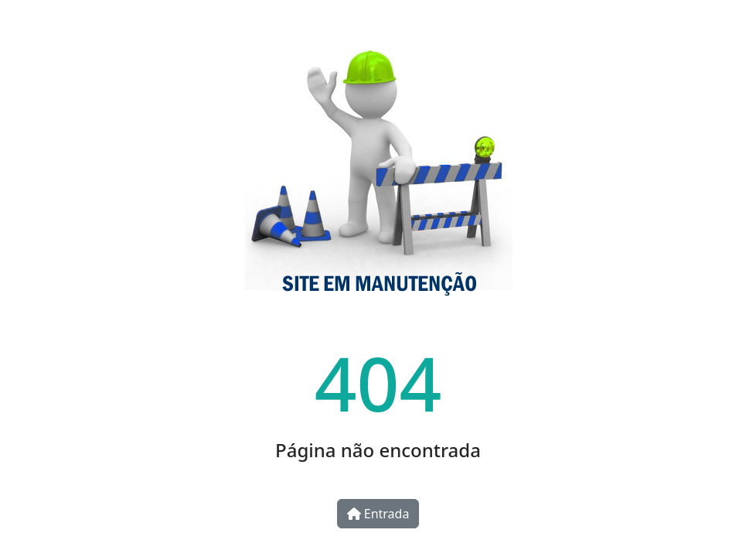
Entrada (378, 514)
